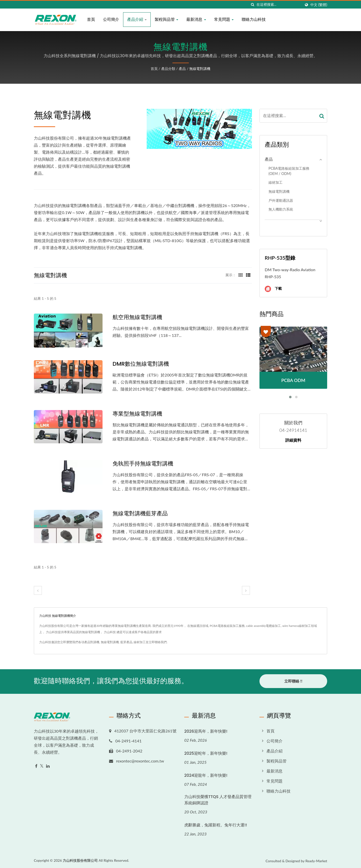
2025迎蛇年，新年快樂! (206, 753)
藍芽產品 (126, 642)
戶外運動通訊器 (281, 200)
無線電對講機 (200, 69)
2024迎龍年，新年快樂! (206, 775)
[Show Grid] (241, 275)
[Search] (279, 5)
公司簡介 (111, 19)
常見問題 (224, 19)
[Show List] (248, 275)
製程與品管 (166, 19)
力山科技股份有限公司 (80, 860)
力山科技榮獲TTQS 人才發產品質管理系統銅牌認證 (218, 799)
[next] (246, 590)
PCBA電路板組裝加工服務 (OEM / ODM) (289, 171)
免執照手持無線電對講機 (143, 464)
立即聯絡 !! (293, 681)
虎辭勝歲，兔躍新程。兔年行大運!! (216, 824)
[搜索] (253, 5)
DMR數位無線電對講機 (141, 364)
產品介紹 (137, 19)
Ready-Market (316, 860)
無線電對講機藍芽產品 (140, 514)
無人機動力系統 (281, 209)
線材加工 (276, 182)
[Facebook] (36, 765)
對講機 (95, 642)
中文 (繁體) (319, 5)
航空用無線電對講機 (137, 317)
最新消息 (196, 19)
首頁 (91, 19)
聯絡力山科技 (254, 19)
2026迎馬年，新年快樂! (206, 731)
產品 (182, 69)
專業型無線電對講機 (137, 414)
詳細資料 (293, 440)
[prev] (38, 590)
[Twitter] (42, 765)
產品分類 (168, 69)
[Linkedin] (48, 765)
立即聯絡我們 (158, 642)
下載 (273, 289)
